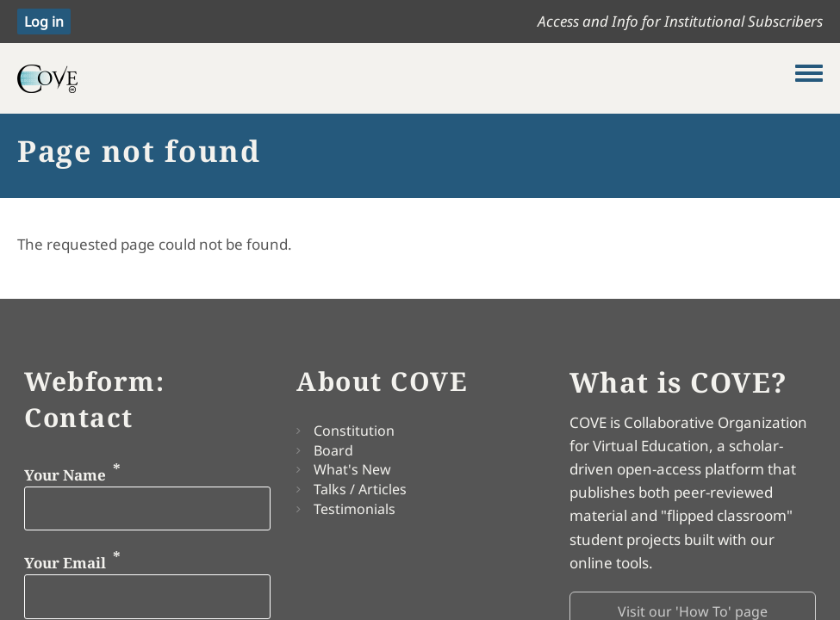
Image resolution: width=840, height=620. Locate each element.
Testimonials (355, 509)
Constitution (354, 431)
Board (333, 450)
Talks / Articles (360, 489)
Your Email (65, 563)
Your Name (65, 474)
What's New (352, 469)
